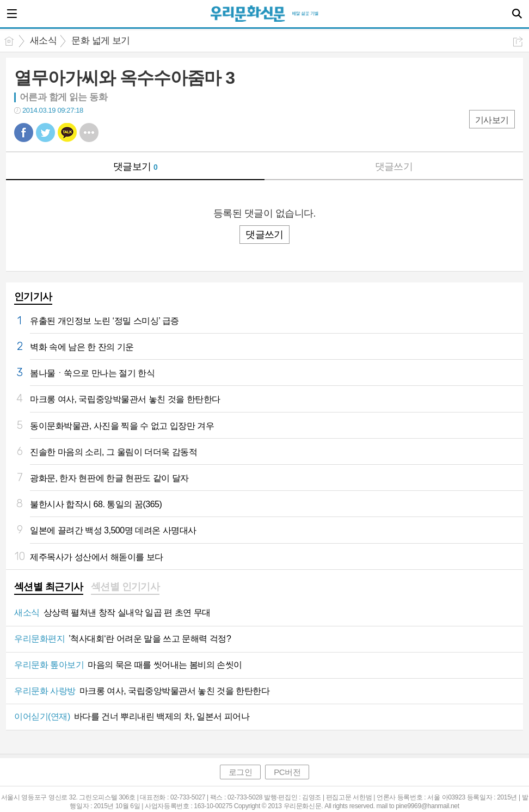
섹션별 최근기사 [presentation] (49, 587)
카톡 (67, 133)
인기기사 (33, 297)
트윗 (45, 133)
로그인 (241, 772)
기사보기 (492, 120)
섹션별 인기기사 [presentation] (125, 587)
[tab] (49, 588)
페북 (24, 133)
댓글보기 (136, 167)
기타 (89, 133)
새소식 (43, 41)
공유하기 (518, 42)
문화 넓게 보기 (100, 41)
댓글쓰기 (394, 167)
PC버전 (287, 772)
